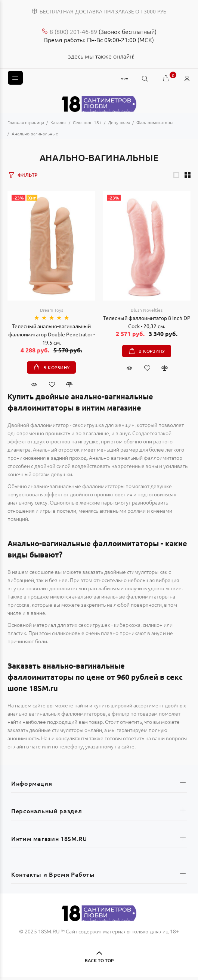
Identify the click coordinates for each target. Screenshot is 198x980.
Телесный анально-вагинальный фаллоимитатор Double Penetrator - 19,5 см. (52, 334)
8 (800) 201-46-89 (73, 31)
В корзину (56, 367)
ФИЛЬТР (27, 175)
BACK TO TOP (99, 960)
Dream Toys (52, 310)
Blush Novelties (147, 310)
